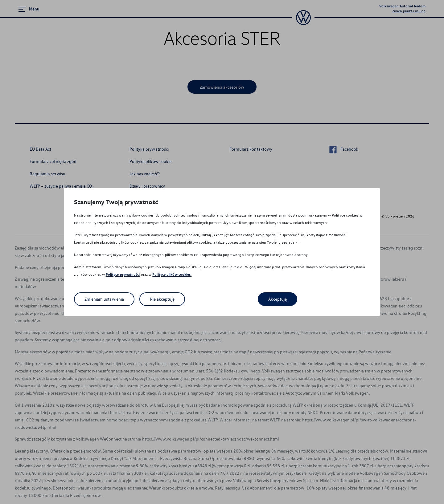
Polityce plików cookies (172, 274)
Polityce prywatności (123, 274)
